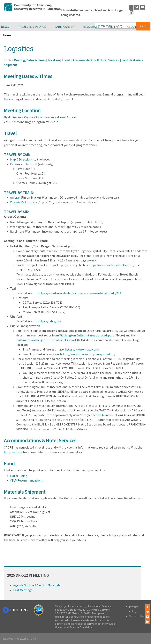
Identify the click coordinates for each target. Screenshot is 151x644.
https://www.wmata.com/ (82, 349)
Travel (66, 60)
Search (143, 26)
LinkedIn (131, 12)
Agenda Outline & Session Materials (37, 585)
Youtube (142, 7)
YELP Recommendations (26, 480)
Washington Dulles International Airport (87, 335)
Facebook (131, 7)
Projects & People (32, 27)
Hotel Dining (19, 476)
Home (7, 35)
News (5, 27)
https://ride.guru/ (49, 321)
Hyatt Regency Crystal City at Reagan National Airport (40, 117)
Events (113, 27)
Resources (91, 27)
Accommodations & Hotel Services (96, 60)
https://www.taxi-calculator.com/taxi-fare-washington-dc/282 (79, 293)
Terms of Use (137, 616)
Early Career (64, 27)
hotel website (13, 452)
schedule (99, 415)
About (132, 27)
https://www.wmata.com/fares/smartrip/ (88, 354)
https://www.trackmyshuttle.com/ (112, 265)
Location (54, 60)
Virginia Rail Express (24, 202)
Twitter (137, 7)
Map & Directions (21, 159)
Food (125, 60)
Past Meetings (23, 590)
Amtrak (15, 197)
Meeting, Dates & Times (30, 60)
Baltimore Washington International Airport (46, 340)
